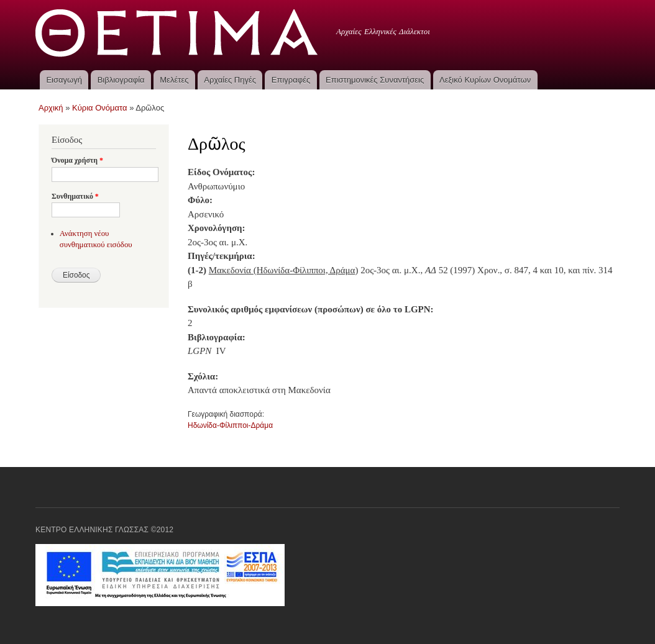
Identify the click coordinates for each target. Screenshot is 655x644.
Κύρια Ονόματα (100, 108)
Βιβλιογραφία (121, 80)
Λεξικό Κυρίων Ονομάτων (485, 80)
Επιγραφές (291, 80)
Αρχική (51, 108)
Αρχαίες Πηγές (230, 80)
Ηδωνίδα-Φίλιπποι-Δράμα (230, 425)
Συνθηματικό (75, 196)
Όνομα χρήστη (77, 160)
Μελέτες (174, 80)
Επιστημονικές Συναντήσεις (375, 80)
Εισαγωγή (64, 80)
